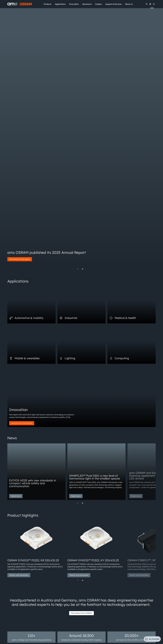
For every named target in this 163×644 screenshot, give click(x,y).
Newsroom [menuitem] (87, 4)
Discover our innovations (22, 423)
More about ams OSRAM (81, 613)
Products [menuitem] (47, 4)
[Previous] (78, 269)
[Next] (82, 269)
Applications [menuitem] (60, 4)
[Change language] (150, 4)
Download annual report (20, 259)
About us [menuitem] (129, 4)
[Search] (147, 4)
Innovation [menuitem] (74, 4)
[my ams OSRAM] (154, 4)
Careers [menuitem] (98, 4)
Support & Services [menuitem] (113, 4)
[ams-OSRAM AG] (20, 4)
